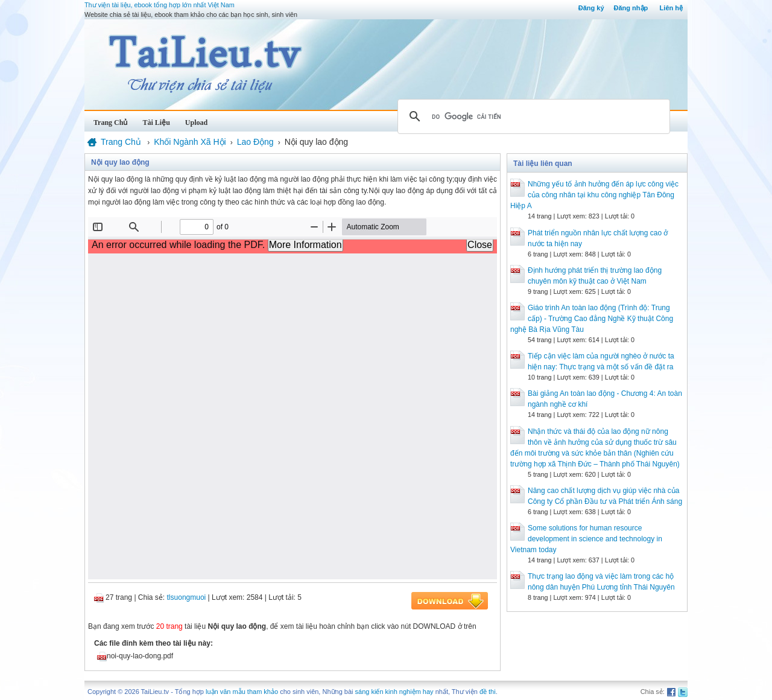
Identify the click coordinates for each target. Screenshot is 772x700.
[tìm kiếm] (532, 116)
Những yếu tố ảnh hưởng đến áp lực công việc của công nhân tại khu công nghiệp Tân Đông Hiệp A (594, 195)
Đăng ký (591, 8)
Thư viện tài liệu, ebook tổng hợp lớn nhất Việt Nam (160, 5)
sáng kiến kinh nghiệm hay (394, 692)
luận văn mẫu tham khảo (242, 692)
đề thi (488, 692)
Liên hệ (671, 8)
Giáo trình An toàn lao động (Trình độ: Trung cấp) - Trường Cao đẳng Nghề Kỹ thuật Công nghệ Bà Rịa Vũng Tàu (592, 319)
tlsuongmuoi (187, 597)
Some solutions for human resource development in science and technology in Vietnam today (586, 539)
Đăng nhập (631, 8)
